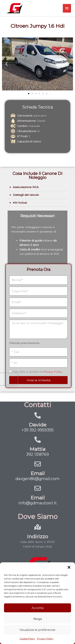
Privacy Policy (45, 639)
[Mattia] (38, 440)
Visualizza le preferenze (37, 630)
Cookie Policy (27, 639)
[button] (69, 567)
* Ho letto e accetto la (37, 348)
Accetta (38, 608)
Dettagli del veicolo (26, 195)
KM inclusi (20, 203)
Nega (38, 619)
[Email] (38, 464)
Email (38, 473)
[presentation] (15, 352)
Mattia (37, 449)
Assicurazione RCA (26, 187)
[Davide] (38, 415)
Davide (38, 425)
